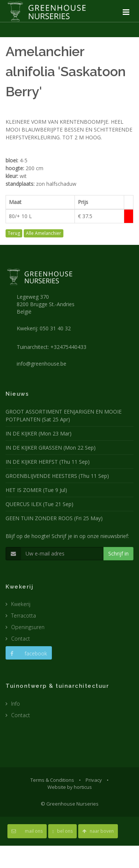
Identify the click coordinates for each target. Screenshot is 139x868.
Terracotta (24, 616)
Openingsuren (28, 627)
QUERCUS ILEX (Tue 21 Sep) (39, 504)
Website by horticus (70, 787)
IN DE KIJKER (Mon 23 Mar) (39, 433)
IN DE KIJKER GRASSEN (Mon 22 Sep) (51, 448)
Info (16, 704)
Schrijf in (118, 553)
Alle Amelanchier (44, 233)
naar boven (98, 831)
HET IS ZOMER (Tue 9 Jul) (36, 490)
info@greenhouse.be (42, 364)
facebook (29, 653)
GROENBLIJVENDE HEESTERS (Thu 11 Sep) (57, 476)
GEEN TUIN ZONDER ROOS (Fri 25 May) (54, 518)
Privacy (94, 780)
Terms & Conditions (52, 780)
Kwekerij (21, 604)
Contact (21, 639)
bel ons (62, 831)
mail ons (27, 831)
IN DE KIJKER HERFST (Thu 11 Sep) (48, 462)
